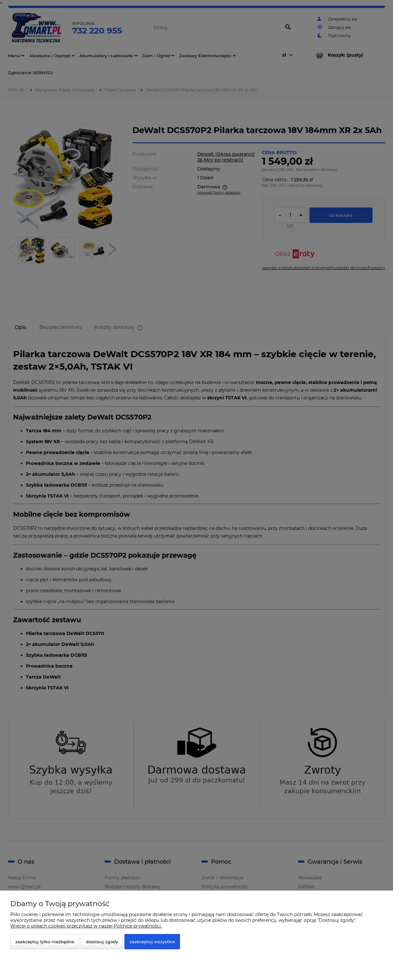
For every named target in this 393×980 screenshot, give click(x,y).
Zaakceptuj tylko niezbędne (45, 942)
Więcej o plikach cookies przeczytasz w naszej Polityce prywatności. (86, 926)
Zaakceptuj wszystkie (152, 942)
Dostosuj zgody (102, 942)
